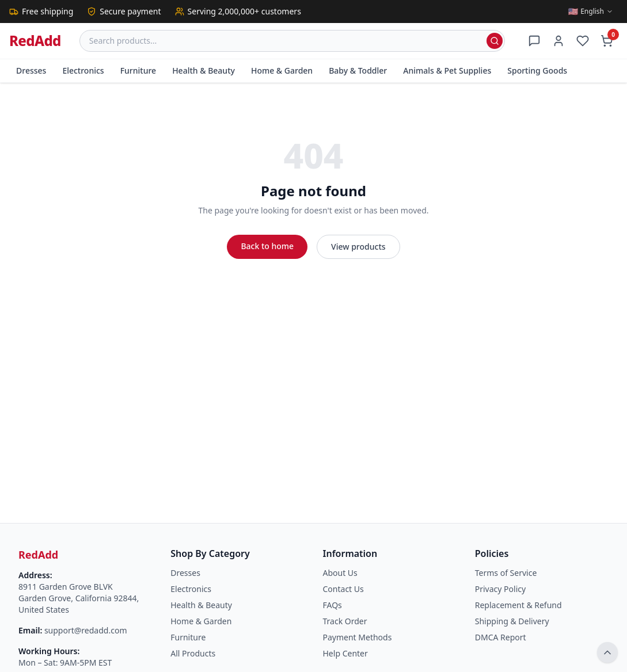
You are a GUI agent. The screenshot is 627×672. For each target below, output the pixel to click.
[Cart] (607, 41)
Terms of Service (506, 573)
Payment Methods (358, 637)
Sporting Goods (537, 70)
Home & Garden (282, 70)
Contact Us (343, 589)
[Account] (558, 41)
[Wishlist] (583, 41)
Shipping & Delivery (512, 621)
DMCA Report (501, 637)
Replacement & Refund (518, 605)
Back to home (267, 246)
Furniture (138, 70)
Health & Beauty (204, 70)
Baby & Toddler (358, 70)
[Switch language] (591, 12)
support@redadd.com (86, 630)
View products (358, 247)
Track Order (345, 621)
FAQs (332, 605)
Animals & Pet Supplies (447, 70)
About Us (340, 573)
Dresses (31, 70)
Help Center (345, 653)
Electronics (83, 70)
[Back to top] (607, 652)
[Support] (534, 41)
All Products (193, 653)
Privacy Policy (500, 589)
